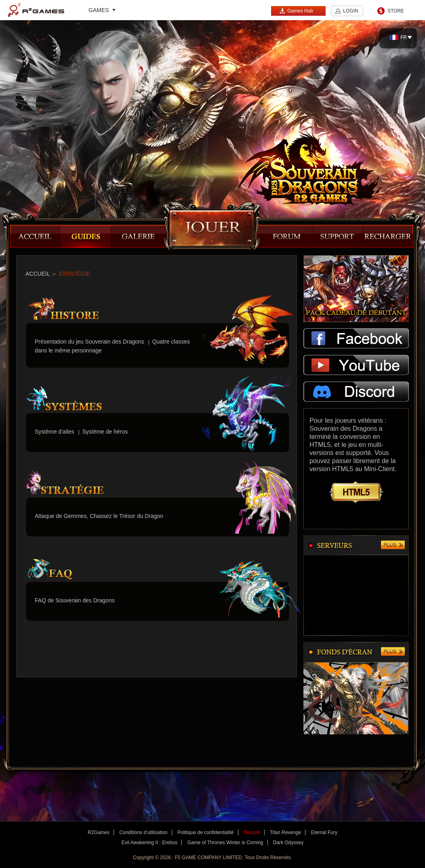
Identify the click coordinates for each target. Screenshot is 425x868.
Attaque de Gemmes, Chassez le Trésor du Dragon (99, 516)
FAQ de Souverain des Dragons (75, 600)
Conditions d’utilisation (143, 832)
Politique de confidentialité (205, 832)
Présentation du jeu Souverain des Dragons (89, 342)
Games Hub (296, 11)
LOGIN (350, 11)
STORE (396, 11)
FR (398, 38)
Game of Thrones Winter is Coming (225, 843)
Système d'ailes (55, 432)
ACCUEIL (38, 274)
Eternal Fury (324, 832)
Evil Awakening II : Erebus (150, 843)
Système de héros (105, 432)
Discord (252, 832)
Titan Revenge (286, 832)
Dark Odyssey (288, 843)
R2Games (36, 10)
